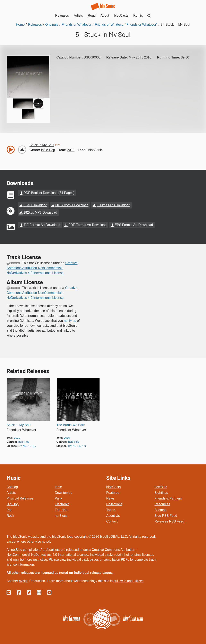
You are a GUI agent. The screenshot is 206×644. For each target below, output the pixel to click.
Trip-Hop (61, 510)
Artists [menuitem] (78, 15)
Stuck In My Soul (19, 425)
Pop (9, 510)
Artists (11, 493)
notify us (70, 321)
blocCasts (113, 487)
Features (113, 493)
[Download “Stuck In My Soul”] (22, 150)
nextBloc (161, 487)
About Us (113, 516)
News (110, 498)
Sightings (161, 493)
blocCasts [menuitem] (121, 15)
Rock (10, 516)
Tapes (111, 510)
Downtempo (64, 493)
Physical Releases (20, 498)
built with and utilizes (128, 581)
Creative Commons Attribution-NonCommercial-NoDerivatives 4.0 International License (42, 268)
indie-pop (48, 150)
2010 (71, 150)
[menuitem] (149, 15)
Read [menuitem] (92, 15)
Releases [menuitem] (62, 15)
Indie (58, 487)
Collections (114, 504)
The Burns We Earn (71, 425)
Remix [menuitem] (138, 15)
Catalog (12, 487)
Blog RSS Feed (166, 516)
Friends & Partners (168, 498)
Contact (112, 521)
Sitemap (161, 510)
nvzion (24, 581)
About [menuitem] (105, 15)
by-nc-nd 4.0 (27, 446)
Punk (59, 498)
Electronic (62, 504)
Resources (162, 504)
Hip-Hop (13, 504)
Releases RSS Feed (169, 521)
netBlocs (61, 516)
